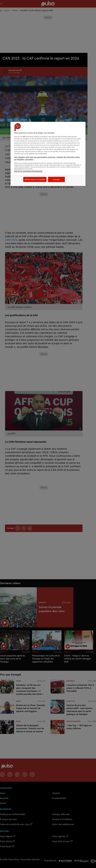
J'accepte (56, 179)
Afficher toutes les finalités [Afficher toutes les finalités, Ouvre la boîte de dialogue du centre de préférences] (35, 179)
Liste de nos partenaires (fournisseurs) (28, 171)
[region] (48, 154)
